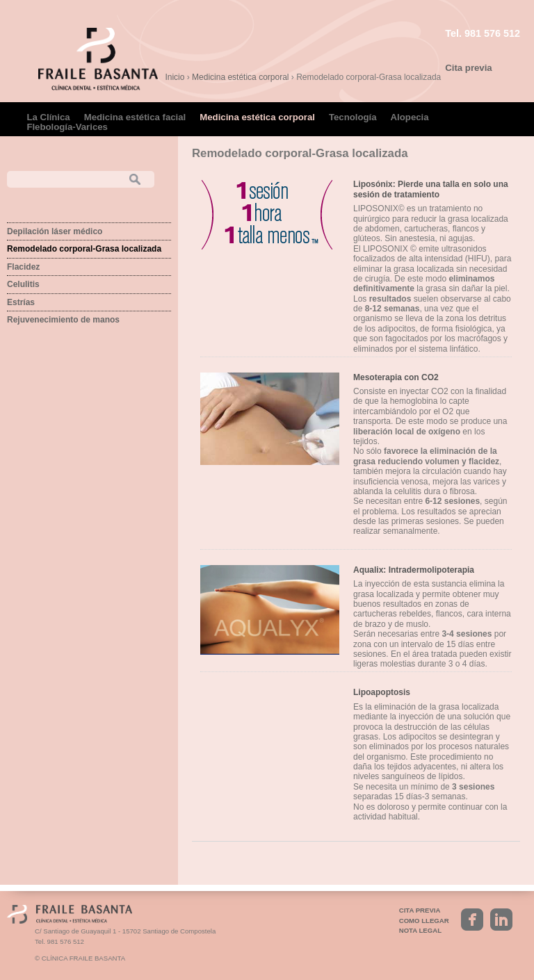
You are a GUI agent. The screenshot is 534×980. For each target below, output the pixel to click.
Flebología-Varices (67, 127)
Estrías (21, 302)
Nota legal (420, 930)
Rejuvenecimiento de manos (63, 320)
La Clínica (48, 117)
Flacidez (23, 267)
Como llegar (424, 921)
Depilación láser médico (55, 231)
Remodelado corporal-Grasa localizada (84, 249)
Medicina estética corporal (240, 77)
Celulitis (23, 284)
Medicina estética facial (135, 117)
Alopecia (410, 117)
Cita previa (468, 68)
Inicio (175, 77)
